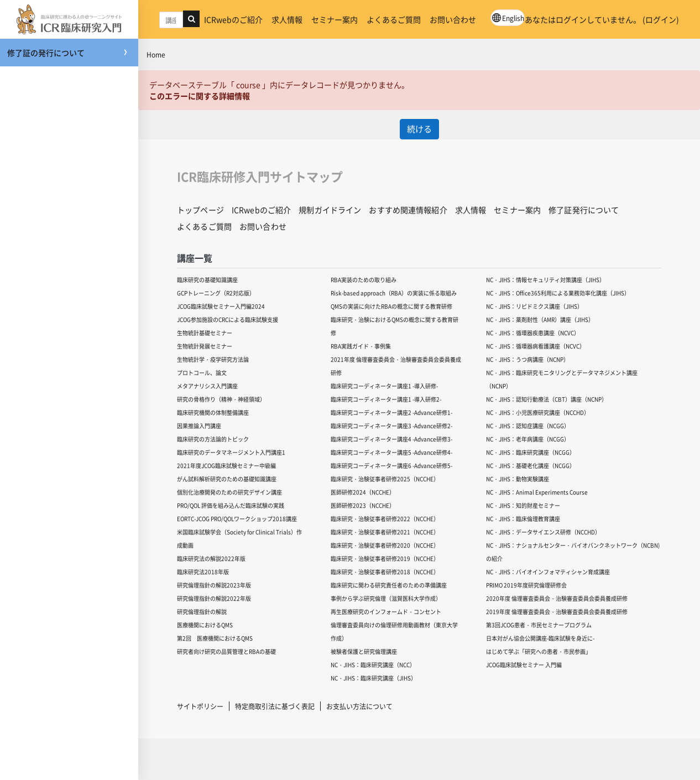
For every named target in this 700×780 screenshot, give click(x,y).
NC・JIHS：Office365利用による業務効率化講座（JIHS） (558, 293)
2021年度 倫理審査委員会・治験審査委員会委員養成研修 (396, 366)
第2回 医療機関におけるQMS (215, 638)
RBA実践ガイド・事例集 (361, 346)
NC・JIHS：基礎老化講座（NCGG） (531, 466)
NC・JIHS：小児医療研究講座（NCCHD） (538, 412)
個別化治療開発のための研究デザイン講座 (229, 492)
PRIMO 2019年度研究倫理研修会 (526, 585)
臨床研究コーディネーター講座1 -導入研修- (384, 386)
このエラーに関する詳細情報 (200, 96)
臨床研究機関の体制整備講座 (213, 412)
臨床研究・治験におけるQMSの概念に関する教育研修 (395, 326)
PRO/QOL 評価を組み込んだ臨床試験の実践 (231, 505)
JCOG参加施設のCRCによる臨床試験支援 (228, 319)
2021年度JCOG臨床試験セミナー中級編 (226, 466)
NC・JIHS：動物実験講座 (518, 479)
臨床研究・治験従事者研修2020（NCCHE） (385, 545)
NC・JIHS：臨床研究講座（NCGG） (531, 452)
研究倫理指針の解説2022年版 (214, 598)
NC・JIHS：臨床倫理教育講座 (523, 519)
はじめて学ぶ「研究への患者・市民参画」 (539, 651)
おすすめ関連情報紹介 (408, 210)
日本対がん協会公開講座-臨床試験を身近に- (540, 638)
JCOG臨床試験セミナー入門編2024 (221, 306)
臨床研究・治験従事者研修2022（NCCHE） (385, 519)
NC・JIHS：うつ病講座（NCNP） (527, 359)
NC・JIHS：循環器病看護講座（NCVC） (536, 346)
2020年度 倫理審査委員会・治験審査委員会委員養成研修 (557, 598)
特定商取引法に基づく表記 (275, 706)
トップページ (200, 210)
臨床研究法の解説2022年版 (211, 558)
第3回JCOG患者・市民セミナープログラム (539, 625)
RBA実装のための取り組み (364, 280)
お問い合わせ (453, 19)
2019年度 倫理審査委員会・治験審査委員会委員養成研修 (557, 612)
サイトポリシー (200, 706)
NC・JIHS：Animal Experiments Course (537, 492)
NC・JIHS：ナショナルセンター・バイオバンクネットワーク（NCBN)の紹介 (573, 552)
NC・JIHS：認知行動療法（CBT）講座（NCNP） (547, 399)
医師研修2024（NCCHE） (363, 492)
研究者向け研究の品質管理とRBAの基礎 (226, 651)
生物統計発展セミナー (205, 346)
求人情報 (287, 19)
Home (156, 54)
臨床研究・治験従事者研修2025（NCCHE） (385, 479)
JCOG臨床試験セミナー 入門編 (524, 665)
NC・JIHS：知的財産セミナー (523, 505)
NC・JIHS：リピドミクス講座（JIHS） (534, 306)
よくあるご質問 (394, 19)
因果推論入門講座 (199, 426)
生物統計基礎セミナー (205, 333)
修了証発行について (584, 210)
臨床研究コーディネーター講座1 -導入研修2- (386, 399)
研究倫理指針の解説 (202, 612)
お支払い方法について (359, 706)
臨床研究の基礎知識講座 (207, 280)
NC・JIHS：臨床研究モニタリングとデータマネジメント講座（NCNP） (562, 379)
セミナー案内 (335, 19)
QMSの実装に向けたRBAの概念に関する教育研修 (391, 306)
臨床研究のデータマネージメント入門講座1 (231, 452)
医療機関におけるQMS (205, 625)
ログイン (661, 19)
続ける (419, 129)
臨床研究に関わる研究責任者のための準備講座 (389, 585)
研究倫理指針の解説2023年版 (214, 585)
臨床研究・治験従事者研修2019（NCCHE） (385, 558)
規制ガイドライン (330, 210)
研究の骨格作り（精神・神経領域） (221, 399)
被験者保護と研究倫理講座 (364, 651)
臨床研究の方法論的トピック (213, 439)
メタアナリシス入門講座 (207, 386)
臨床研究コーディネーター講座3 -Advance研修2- (391, 426)
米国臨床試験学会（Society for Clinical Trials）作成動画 (239, 539)
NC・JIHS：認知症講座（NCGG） (528, 426)
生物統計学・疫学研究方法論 (213, 359)
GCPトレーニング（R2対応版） (216, 293)
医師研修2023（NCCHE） (363, 505)
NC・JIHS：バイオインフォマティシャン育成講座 (548, 572)
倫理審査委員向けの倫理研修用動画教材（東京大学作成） (394, 631)
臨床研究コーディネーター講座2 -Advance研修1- (391, 412)
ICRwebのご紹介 (233, 19)
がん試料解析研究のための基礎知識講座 (227, 479)
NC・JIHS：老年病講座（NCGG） (528, 439)
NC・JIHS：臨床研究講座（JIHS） (373, 678)
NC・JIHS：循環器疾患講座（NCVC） (533, 333)
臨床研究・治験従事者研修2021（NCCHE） (385, 532)
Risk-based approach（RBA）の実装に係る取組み (394, 293)
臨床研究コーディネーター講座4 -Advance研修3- (391, 439)
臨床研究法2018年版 (203, 572)
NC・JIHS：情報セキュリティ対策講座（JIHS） (545, 280)
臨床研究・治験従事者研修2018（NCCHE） (385, 572)
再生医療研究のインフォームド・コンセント (386, 612)
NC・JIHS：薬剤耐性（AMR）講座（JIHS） (540, 319)
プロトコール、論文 (202, 373)
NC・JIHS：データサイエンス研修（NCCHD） (543, 532)
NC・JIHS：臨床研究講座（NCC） (373, 665)
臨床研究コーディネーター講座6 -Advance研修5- (391, 466)
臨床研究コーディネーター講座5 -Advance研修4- (391, 452)
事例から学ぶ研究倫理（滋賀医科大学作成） (386, 598)
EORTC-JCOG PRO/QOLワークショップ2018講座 (237, 519)
